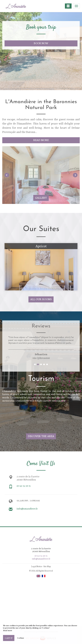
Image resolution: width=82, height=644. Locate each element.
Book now (41, 43)
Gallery (41, 198)
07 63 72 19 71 (24, 486)
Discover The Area (41, 436)
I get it (9, 638)
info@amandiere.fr (27, 509)
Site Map (47, 566)
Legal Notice (37, 566)
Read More (41, 140)
